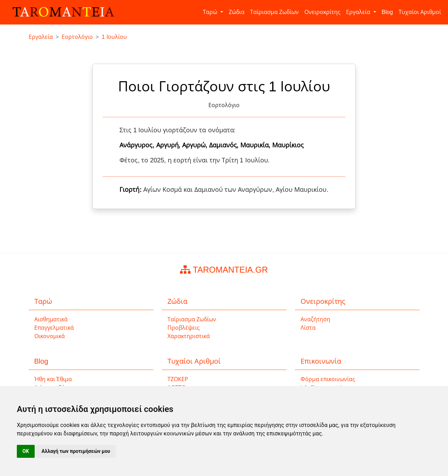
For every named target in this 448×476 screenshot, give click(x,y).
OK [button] (26, 451)
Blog (387, 12)
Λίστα (308, 328)
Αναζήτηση (315, 319)
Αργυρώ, (196, 145)
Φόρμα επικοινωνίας (328, 379)
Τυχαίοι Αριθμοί (420, 12)
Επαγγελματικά (54, 328)
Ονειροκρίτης (322, 12)
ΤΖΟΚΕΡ (178, 379)
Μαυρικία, (256, 145)
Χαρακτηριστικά (189, 336)
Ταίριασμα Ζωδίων (274, 12)
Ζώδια (237, 12)
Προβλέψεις (184, 328)
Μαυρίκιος (288, 145)
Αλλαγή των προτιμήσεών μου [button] (76, 451)
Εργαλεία (359, 12)
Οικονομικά (50, 336)
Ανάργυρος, (138, 145)
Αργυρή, (169, 145)
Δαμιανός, (225, 145)
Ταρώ (211, 12)
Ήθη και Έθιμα (53, 379)
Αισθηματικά (51, 319)
